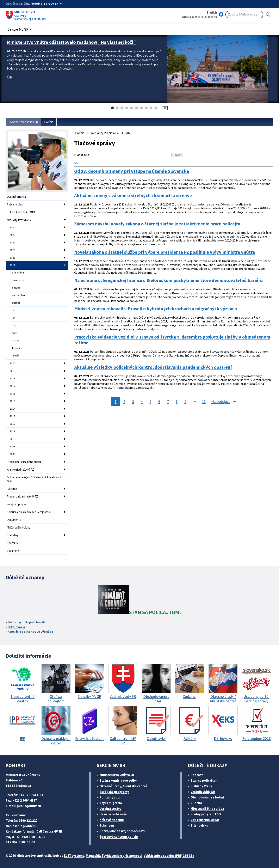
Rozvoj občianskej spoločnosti (122, 831)
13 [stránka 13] (204, 401)
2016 (12, 394)
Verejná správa (111, 809)
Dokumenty (14, 520)
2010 (12, 439)
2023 (12, 250)
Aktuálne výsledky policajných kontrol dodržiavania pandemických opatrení (153, 367)
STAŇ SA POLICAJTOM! (21, 212)
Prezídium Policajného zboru (24, 462)
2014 (12, 409)
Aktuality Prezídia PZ (19, 220)
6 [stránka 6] (159, 401)
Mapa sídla (94, 856)
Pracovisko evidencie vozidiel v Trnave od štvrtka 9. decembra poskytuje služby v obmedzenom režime (172, 340)
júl (13, 310)
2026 (12, 227)
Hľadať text (82, 155)
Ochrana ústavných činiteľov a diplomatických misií (34, 479)
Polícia (49, 122)
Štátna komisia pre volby (118, 780)
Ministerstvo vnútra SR (117, 775)
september (19, 295)
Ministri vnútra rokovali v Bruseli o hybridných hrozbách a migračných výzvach (156, 309)
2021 (12, 265)
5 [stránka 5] (150, 401)
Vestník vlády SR (203, 792)
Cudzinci (197, 803)
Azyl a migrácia (111, 803)
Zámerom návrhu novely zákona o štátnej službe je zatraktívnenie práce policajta (157, 224)
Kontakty (12, 543)
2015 (12, 401)
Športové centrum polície (119, 837)
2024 (12, 242)
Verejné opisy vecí (18, 504)
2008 (12, 454)
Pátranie (12, 489)
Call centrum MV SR (205, 820)
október (17, 288)
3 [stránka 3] (133, 401)
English (212, 12)
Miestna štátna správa (207, 809)
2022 (12, 258)
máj (14, 325)
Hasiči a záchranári (113, 814)
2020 (12, 363)
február (16, 348)
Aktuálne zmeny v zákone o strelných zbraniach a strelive (133, 196)
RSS (77, 163)
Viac (10, 76)
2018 (12, 378)
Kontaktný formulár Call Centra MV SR (34, 831)
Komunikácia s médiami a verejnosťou (29, 512)
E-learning (13, 551)
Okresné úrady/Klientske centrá (123, 786)
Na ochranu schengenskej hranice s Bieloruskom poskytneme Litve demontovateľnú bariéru (168, 280)
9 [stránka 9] (185, 401)
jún (14, 318)
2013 (12, 416)
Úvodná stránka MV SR (23, 122)
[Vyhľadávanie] (244, 15)
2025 (12, 235)
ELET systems (74, 856)
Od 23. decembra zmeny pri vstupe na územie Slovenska (132, 171)
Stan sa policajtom (205, 780)
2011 (12, 431)
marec (16, 340)
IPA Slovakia (16, 627)
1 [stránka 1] (116, 401)
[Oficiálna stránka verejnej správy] (47, 3)
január (15, 356)
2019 (12, 371)
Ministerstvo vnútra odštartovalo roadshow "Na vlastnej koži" (71, 42)
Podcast (197, 775)
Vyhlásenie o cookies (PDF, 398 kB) (169, 856)
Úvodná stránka (16, 197)
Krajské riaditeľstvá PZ (20, 470)
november (18, 280)
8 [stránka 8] (177, 401)
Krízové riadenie (112, 820)
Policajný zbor (15, 204)
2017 (12, 386)
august (16, 303)
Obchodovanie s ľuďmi (207, 797)
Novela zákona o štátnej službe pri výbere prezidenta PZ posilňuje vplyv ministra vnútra (164, 252)
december (18, 272)
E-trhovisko (199, 825)
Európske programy (114, 792)
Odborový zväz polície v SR (26, 622)
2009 (12, 446)
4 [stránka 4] (142, 401)
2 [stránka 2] (124, 401)
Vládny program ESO (206, 814)
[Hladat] (268, 15)
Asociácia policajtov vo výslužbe (30, 632)
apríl (15, 333)
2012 (12, 424)
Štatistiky (13, 535)
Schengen (107, 825)
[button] (20, 28)
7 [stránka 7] (168, 401)
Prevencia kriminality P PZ (22, 496)
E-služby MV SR (201, 786)
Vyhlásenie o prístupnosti (123, 856)
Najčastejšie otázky (19, 527)
